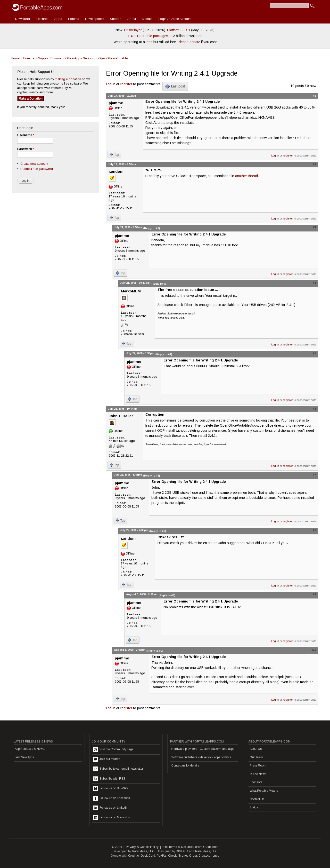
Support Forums (50, 58)
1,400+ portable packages (148, 36)
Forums (74, 19)
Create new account (34, 164)
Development (95, 19)
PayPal (162, 856)
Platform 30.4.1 (179, 30)
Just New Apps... (25, 757)
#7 (314, 475)
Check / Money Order (183, 856)
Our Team (256, 757)
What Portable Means (264, 791)
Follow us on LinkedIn (111, 808)
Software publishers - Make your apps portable (201, 757)
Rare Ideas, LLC (143, 851)
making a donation (68, 79)
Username (26, 135)
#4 (314, 283)
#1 (314, 96)
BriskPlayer (133, 30)
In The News (258, 774)
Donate (147, 19)
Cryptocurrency (209, 856)
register (126, 84)
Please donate (189, 42)
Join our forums (107, 759)
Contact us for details (185, 766)
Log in (111, 84)
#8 (314, 530)
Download (22, 19)
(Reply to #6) (152, 476)
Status (254, 807)
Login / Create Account (175, 19)
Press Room (258, 766)
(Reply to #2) (152, 228)
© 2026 (117, 847)
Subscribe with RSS (109, 779)
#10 (314, 650)
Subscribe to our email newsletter (118, 769)
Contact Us (257, 799)
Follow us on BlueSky (111, 789)
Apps (58, 19)
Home (15, 58)
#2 (314, 164)
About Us (256, 749)
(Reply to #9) (155, 651)
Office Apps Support (80, 58)
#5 (314, 353)
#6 (314, 409)
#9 (314, 594)
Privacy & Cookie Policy (142, 847)
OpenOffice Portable (113, 58)
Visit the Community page (113, 750)
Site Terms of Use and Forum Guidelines (190, 847)
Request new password (37, 169)
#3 (314, 227)
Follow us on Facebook (111, 798)
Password (25, 149)
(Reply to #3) (159, 284)
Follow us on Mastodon (112, 818)
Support (116, 19)
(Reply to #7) (158, 531)
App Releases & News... (31, 749)
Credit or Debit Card (142, 856)
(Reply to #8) (167, 595)
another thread (247, 176)
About (132, 19)
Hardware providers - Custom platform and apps (203, 749)
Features (42, 19)
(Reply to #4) (164, 354)
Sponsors (256, 782)
